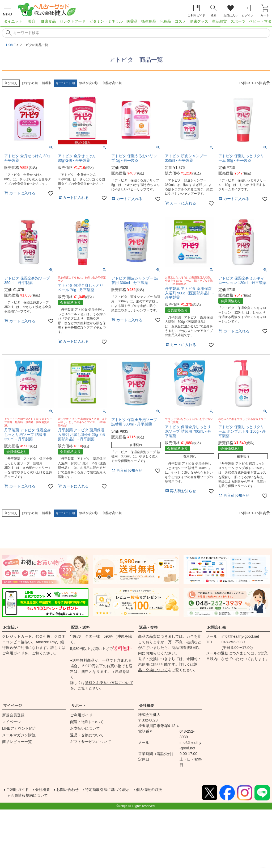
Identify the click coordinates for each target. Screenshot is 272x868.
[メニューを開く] (7, 10)
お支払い (11, 627)
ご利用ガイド (13, 653)
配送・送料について (87, 722)
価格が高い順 (112, 83)
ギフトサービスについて (91, 742)
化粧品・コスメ (173, 21)
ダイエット (13, 21)
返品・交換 (148, 627)
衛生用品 (149, 21)
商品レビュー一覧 (17, 742)
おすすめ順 (30, 83)
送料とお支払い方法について (109, 683)
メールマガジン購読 (19, 735)
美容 (32, 21)
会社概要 (147, 706)
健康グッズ (199, 21)
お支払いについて (85, 728)
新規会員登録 (13, 715)
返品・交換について (87, 735)
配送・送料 (80, 627)
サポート (79, 706)
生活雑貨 (219, 21)
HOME (11, 45)
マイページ (12, 706)
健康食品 (48, 21)
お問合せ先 (216, 627)
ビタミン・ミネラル (106, 21)
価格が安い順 (89, 83)
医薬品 (132, 21)
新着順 (47, 83)
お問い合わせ (74, 790)
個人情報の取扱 (166, 790)
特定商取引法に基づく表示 (119, 790)
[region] (136, 23)
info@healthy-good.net (240, 636)
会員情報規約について (32, 796)
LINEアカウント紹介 (19, 728)
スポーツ (238, 21)
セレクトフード (73, 21)
